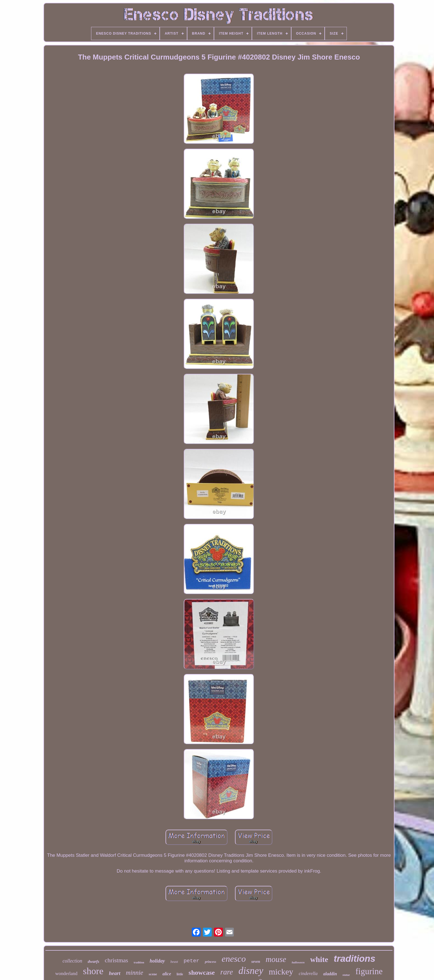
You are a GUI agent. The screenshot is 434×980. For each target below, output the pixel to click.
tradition (139, 962)
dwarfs (94, 961)
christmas (117, 960)
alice (167, 974)
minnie (135, 973)
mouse (276, 959)
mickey (281, 972)
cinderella (308, 973)
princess (210, 962)
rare (227, 972)
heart (115, 973)
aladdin (330, 974)
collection (72, 961)
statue (346, 975)
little (180, 974)
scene (153, 974)
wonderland (66, 973)
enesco (234, 959)
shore (93, 971)
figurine (369, 971)
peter (191, 961)
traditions (355, 959)
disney (251, 971)
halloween (298, 962)
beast (174, 962)
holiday (157, 961)
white (319, 959)
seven (256, 962)
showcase (202, 973)
